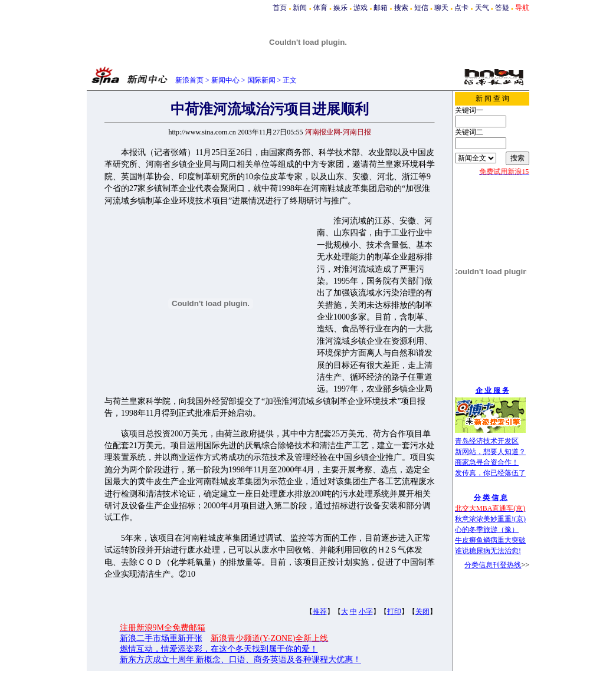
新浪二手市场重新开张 (161, 638)
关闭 (422, 611)
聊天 (441, 8)
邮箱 (381, 8)
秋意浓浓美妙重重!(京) (490, 519)
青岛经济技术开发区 (487, 441)
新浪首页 (189, 80)
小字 (366, 611)
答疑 (502, 8)
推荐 (320, 611)
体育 (320, 8)
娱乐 (340, 8)
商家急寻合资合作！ (487, 462)
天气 (482, 8)
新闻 (300, 8)
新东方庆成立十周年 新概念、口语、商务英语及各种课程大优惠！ (241, 660)
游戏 (361, 8)
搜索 (401, 8)
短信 (421, 8)
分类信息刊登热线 (493, 565)
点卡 (461, 8)
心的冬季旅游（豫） (487, 530)
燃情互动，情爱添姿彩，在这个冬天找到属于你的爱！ (219, 649)
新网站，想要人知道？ (490, 452)
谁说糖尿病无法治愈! (488, 551)
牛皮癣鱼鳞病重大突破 (490, 540)
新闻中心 (225, 80)
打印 (394, 611)
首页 (280, 8)
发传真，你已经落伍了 (490, 473)
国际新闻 (261, 80)
